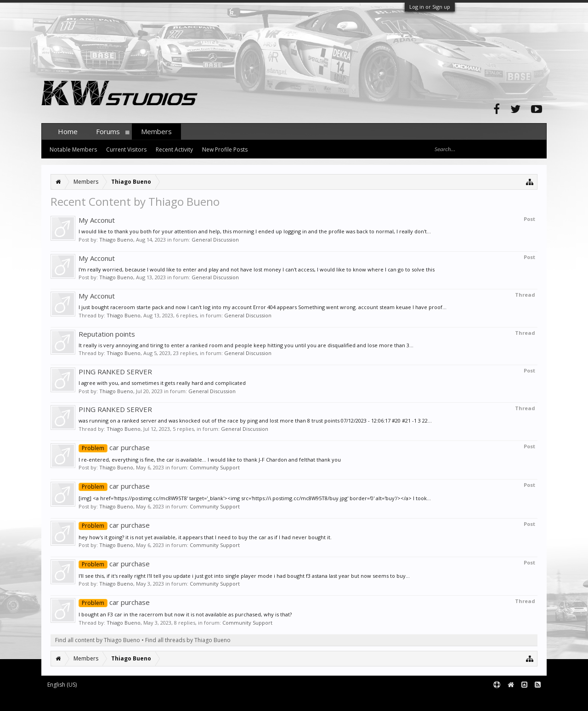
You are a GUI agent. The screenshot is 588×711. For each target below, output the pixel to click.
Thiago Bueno (116, 240)
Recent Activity (174, 150)
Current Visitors (126, 150)
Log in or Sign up (430, 7)
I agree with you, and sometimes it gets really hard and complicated (162, 383)
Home (68, 131)
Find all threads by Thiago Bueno (188, 640)
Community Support (215, 467)
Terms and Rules (524, 700)
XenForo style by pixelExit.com (222, 700)
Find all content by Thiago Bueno (98, 640)
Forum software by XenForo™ (111, 700)
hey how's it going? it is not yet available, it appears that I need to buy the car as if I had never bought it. (205, 537)
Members (156, 131)
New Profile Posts (225, 150)
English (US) (62, 685)
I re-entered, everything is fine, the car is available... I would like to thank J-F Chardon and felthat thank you (210, 460)
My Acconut (97, 220)
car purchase (114, 447)
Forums (108, 131)
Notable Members (73, 150)
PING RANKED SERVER (115, 372)
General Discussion (215, 240)
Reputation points (107, 334)
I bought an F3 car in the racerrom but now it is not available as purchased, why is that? (185, 614)
